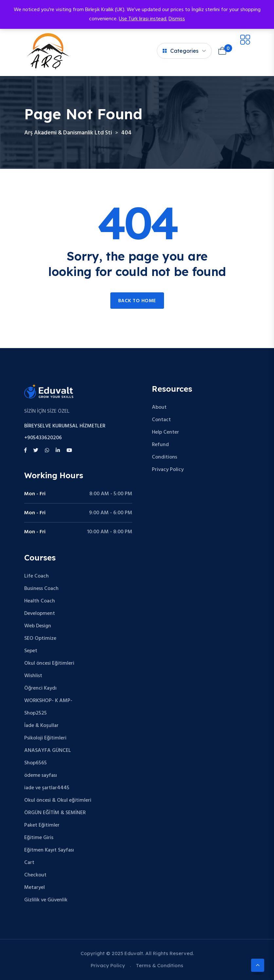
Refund (160, 445)
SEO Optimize (40, 638)
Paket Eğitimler (42, 825)
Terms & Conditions (160, 965)
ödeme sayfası (41, 775)
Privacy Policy (168, 470)
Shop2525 (36, 713)
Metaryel (35, 888)
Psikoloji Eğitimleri (45, 738)
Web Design (38, 626)
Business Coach (41, 589)
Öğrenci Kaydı (40, 688)
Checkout (35, 875)
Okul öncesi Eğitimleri (49, 663)
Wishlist (33, 676)
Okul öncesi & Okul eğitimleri (58, 800)
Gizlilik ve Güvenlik (46, 900)
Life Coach (37, 576)
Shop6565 (36, 763)
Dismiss (177, 19)
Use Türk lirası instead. (143, 19)
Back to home (137, 301)
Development (40, 614)
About (159, 407)
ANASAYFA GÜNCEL (48, 751)
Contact (161, 420)
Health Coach (40, 601)
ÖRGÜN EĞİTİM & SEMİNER (55, 813)
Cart (29, 863)
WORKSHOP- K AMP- (48, 701)
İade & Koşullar (41, 726)
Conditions (164, 457)
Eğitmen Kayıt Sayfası (49, 850)
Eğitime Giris (39, 838)
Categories (181, 51)
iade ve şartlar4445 (47, 788)
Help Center (165, 432)
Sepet (31, 651)
